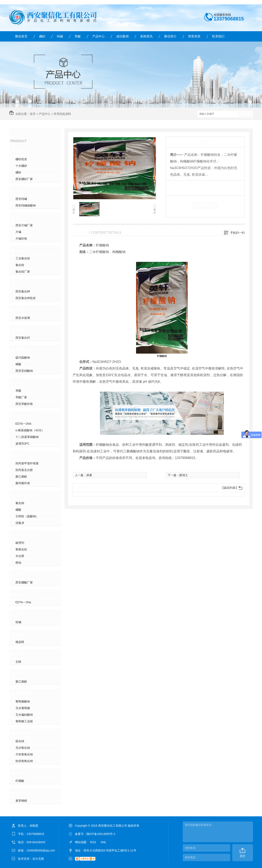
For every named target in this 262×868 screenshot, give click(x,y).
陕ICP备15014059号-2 (101, 834)
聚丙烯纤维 (23, 483)
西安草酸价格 (24, 404)
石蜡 (19, 654)
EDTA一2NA (24, 424)
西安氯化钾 (23, 291)
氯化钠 (20, 503)
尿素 (89, 475)
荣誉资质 (194, 36)
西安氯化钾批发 (26, 298)
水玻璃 (21, 310)
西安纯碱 (21, 199)
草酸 (78, 36)
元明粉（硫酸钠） (27, 516)
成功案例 (122, 36)
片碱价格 (21, 238)
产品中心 (98, 36)
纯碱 (60, 36)
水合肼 (20, 556)
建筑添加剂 (25, 455)
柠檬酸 (21, 773)
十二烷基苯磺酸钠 (27, 437)
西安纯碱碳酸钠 (26, 205)
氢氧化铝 (21, 549)
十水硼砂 (21, 166)
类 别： (177, 187)
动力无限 (38, 859)
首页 (33, 114)
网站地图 (81, 842)
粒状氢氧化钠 (24, 761)
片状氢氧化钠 (24, 754)
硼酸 (18, 510)
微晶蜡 (21, 634)
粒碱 (19, 614)
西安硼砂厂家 (24, 179)
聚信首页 (21, 36)
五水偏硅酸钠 (24, 715)
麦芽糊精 (21, 801)
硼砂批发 (21, 159)
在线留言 (205, 205)
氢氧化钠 (23, 733)
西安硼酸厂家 (24, 582)
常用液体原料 (27, 535)
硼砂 (42, 36)
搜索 (246, 114)
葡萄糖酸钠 (25, 694)
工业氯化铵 (23, 258)
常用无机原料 (62, 114)
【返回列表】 (230, 488)
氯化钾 (21, 284)
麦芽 (19, 793)
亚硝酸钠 (23, 350)
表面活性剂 (25, 416)
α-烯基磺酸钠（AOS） (30, 430)
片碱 (19, 217)
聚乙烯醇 (21, 477)
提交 (243, 856)
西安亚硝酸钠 (24, 371)
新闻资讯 (146, 36)
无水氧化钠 (23, 748)
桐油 (18, 563)
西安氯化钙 (23, 338)
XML (104, 842)
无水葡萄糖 (23, 708)
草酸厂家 (21, 397)
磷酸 (18, 364)
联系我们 (218, 36)
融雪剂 (20, 543)
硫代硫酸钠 (23, 358)
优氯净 (20, 523)
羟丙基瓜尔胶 (24, 470)
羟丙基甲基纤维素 (27, 463)
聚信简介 (170, 36)
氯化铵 (21, 250)
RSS (93, 842)
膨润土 (184, 475)
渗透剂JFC (23, 444)
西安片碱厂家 (24, 225)
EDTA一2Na (26, 594)
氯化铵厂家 (23, 272)
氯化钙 (21, 330)
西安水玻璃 (23, 318)
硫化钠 (20, 741)
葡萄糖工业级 (24, 721)
